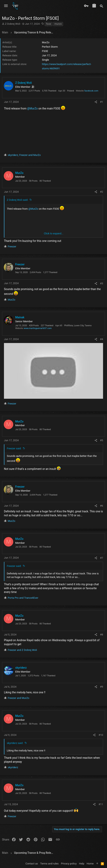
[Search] (102, 6)
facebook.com (91, 91)
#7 (102, 558)
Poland (70, 91)
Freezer (20, 264)
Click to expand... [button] (54, 233)
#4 (102, 339)
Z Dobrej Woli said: (18, 200)
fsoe (49, 24)
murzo (58, 24)
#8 (102, 635)
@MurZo (32, 108)
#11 (101, 804)
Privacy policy (69, 864)
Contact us (32, 864)
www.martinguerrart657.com (38, 328)
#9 (102, 687)
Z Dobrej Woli (13, 24)
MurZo (19, 173)
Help (82, 864)
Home (90, 864)
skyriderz (21, 668)
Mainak (20, 317)
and (23, 598)
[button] (6, 6)
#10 (101, 735)
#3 (102, 283)
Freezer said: (14, 448)
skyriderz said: (15, 743)
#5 (102, 440)
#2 (102, 192)
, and (24, 155)
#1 (102, 102)
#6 (102, 506)
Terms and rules (49, 864)
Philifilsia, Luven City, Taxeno (78, 326)
